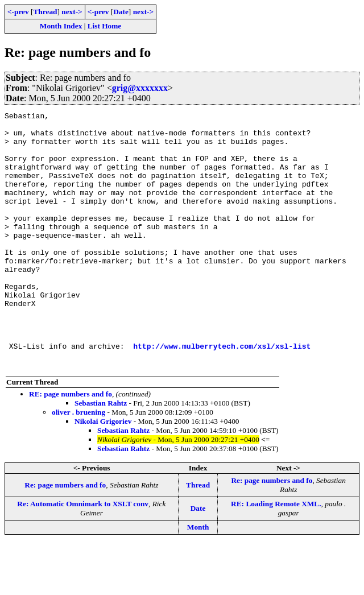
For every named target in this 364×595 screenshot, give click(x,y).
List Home (105, 26)
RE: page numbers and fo (71, 445)
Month (198, 578)
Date (121, 12)
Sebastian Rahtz (101, 454)
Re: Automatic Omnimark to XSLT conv (83, 555)
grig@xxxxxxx (140, 88)
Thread (45, 12)
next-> (72, 12)
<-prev (18, 12)
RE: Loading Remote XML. (276, 555)
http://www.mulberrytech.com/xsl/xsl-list (222, 394)
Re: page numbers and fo (65, 536)
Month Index (61, 26)
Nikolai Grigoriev (103, 472)
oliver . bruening (78, 463)
